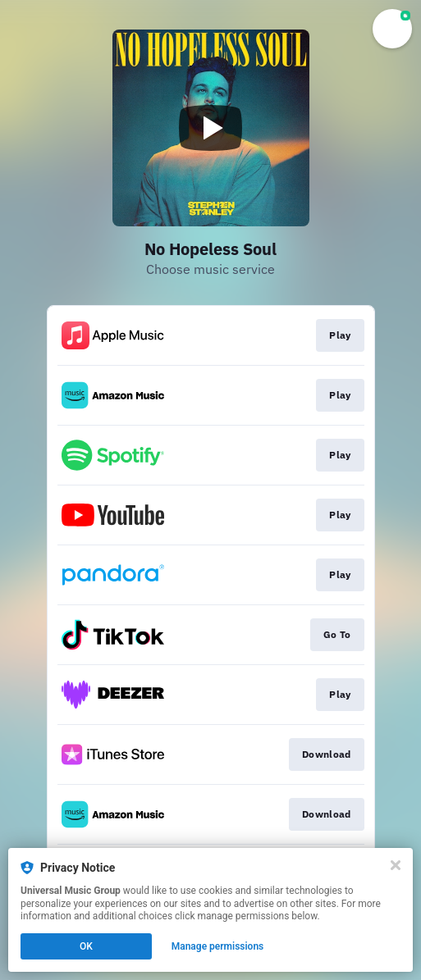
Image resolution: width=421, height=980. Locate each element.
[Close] (396, 865)
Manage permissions (218, 946)
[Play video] (211, 128)
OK (86, 946)
